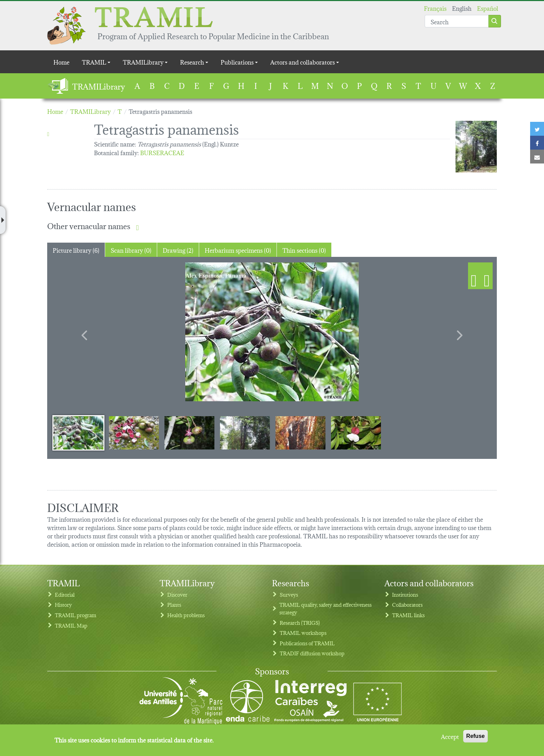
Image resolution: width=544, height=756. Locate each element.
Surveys (289, 594)
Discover (177, 594)
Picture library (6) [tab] (76, 250)
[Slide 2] (134, 432)
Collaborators (407, 604)
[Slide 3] (189, 432)
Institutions (405, 594)
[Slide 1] (78, 432)
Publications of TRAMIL (307, 643)
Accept (450, 736)
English (462, 8)
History (63, 604)
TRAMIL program (75, 615)
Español (488, 8)
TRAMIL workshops (303, 633)
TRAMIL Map (71, 625)
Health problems (186, 615)
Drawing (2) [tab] (178, 250)
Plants (174, 604)
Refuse (475, 736)
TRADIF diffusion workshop (312, 653)
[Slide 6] (356, 432)
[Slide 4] (245, 432)
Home (61, 62)
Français (435, 8)
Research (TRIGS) (300, 623)
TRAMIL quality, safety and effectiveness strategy (325, 608)
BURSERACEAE (162, 152)
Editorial (65, 594)
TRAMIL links (408, 615)
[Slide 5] (300, 432)
